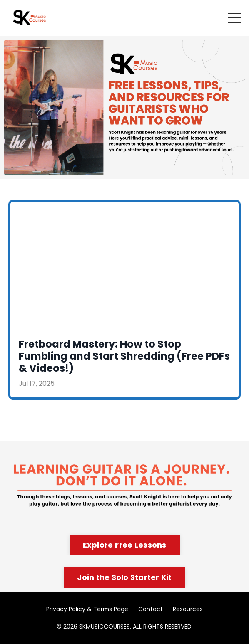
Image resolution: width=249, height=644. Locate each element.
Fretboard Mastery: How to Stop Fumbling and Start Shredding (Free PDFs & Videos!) (124, 356)
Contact (151, 609)
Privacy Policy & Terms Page (87, 609)
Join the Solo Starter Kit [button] (124, 577)
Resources (188, 609)
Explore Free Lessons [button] (125, 545)
